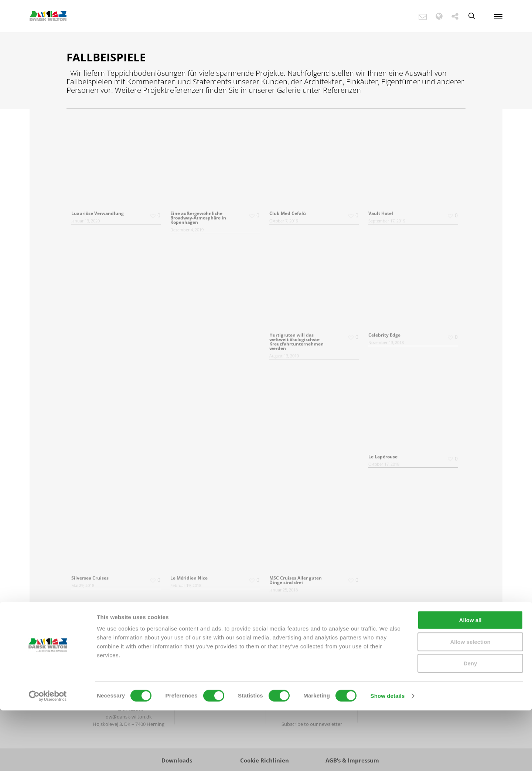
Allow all (470, 681)
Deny (470, 724)
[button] (426, 16)
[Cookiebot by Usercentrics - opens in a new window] (48, 757)
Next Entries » (273, 622)
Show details (388, 756)
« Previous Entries (258, 622)
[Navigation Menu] (498, 16)
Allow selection (470, 702)
